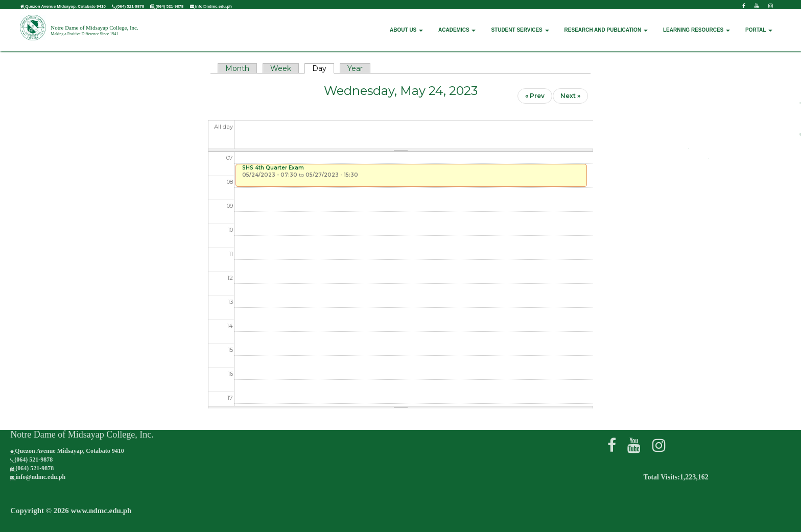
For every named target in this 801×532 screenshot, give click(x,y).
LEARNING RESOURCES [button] (697, 23)
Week (281, 68)
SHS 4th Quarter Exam (273, 168)
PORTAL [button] (759, 23)
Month (237, 68)
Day (323, 68)
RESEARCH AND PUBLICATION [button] (606, 23)
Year (355, 68)
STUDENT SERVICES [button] (520, 23)
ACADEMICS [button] (457, 23)
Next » (570, 96)
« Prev (535, 96)
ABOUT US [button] (406, 23)
